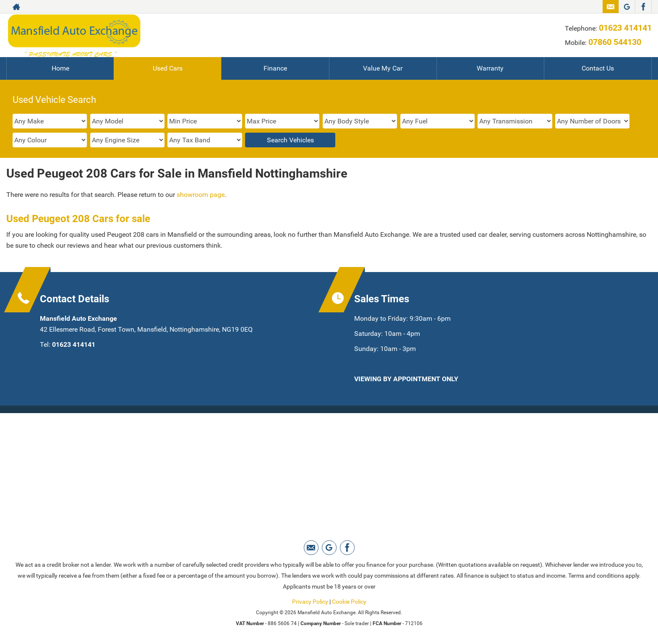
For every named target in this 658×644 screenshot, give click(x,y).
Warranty (490, 68)
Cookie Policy (349, 602)
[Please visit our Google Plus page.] (627, 7)
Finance (275, 68)
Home (60, 68)
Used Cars (168, 68)
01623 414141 (625, 28)
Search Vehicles (290, 140)
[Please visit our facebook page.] (643, 7)
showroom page (201, 195)
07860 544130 (615, 42)
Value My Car (383, 68)
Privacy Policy (310, 602)
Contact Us (598, 68)
